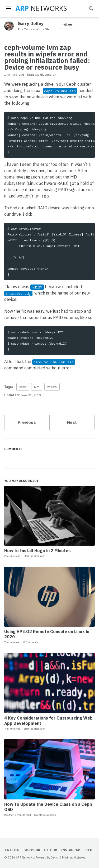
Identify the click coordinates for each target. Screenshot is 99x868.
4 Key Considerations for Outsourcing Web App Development (48, 721)
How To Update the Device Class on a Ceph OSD (48, 807)
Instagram (71, 850)
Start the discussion (42, 74)
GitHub (51, 850)
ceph (23, 387)
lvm (37, 387)
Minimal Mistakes (74, 857)
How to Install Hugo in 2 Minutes (37, 551)
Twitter (12, 850)
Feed (88, 850)
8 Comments (31, 642)
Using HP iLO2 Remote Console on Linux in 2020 (47, 634)
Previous (27, 422)
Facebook (32, 850)
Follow (67, 25)
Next (72, 422)
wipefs (52, 387)
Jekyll (55, 857)
